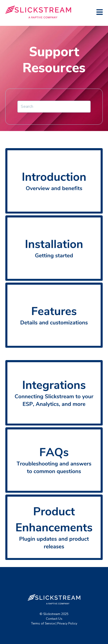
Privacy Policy (67, 623)
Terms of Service (43, 623)
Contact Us (54, 619)
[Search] (54, 106)
